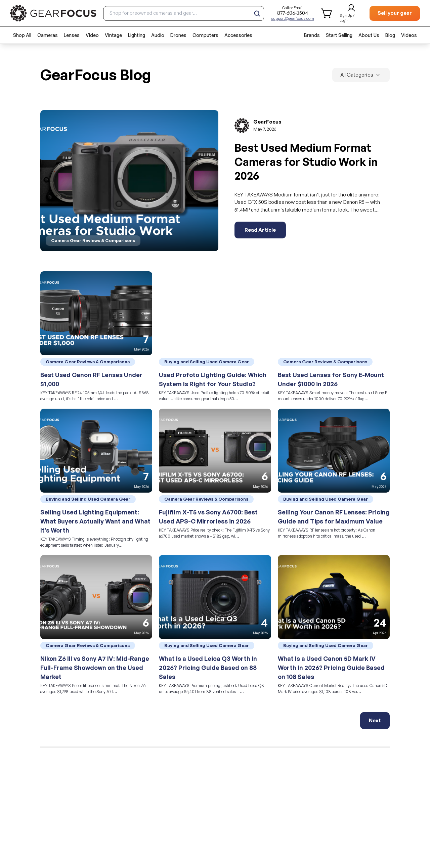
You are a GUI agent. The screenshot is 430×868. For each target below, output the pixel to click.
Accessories (238, 35)
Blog (390, 35)
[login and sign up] (351, 13)
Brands (312, 35)
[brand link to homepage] (53, 13)
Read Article (260, 230)
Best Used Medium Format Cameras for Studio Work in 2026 (306, 162)
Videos (409, 35)
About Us (369, 35)
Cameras (48, 35)
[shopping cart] (327, 13)
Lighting (137, 35)
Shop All (22, 35)
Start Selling (339, 35)
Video (92, 35)
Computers (205, 35)
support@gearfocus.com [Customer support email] (293, 18)
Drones (178, 35)
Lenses (72, 35)
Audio (158, 35)
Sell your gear (395, 13)
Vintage (113, 35)
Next (375, 720)
